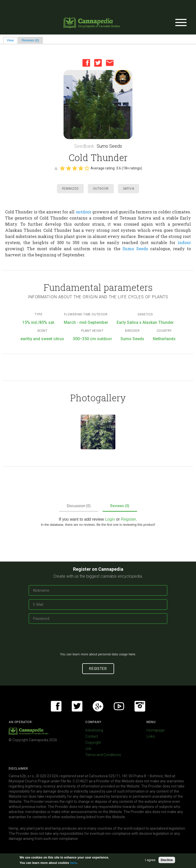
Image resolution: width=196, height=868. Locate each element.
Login (110, 519)
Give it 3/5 (75, 168)
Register (129, 519)
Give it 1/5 (62, 168)
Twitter (98, 63)
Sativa (129, 189)
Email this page (110, 63)
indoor (184, 242)
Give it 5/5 (87, 168)
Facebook (86, 63)
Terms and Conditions (103, 755)
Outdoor (101, 189)
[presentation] (98, 640)
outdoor (84, 212)
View (12, 40)
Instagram (140, 706)
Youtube (119, 706)
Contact (92, 736)
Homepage (155, 730)
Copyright (93, 743)
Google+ (98, 706)
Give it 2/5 (68, 168)
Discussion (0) (79, 506)
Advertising (94, 730)
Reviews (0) (30, 40)
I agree (150, 860)
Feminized (70, 189)
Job (88, 749)
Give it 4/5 (81, 168)
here (132, 654)
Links (151, 736)
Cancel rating (56, 168)
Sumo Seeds (109, 146)
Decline (167, 860)
